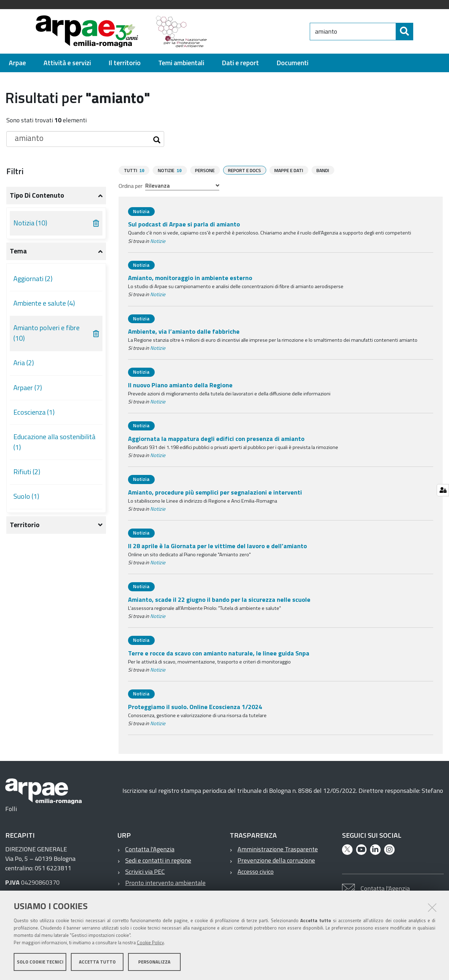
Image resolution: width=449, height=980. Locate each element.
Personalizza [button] (154, 962)
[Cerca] (419, 32)
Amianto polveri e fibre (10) (46, 333)
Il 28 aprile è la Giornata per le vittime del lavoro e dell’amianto (217, 546)
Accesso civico (256, 871)
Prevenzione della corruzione (276, 860)
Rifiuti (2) (27, 472)
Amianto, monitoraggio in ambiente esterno (190, 277)
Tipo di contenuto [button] (37, 195)
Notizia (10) (30, 223)
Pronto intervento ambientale (165, 882)
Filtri (15, 171)
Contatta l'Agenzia (150, 849)
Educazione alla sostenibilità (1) (54, 442)
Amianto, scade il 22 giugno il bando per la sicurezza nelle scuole (219, 599)
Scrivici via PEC (145, 871)
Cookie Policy (150, 942)
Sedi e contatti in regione (158, 860)
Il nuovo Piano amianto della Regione (180, 385)
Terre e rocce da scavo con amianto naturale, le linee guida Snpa (219, 653)
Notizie (158, 241)
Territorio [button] (25, 525)
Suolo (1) (26, 496)
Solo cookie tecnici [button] (40, 962)
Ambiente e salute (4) (44, 303)
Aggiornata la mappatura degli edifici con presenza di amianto (216, 438)
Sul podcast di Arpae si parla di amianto (184, 224)
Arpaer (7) (28, 388)
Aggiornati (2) (33, 279)
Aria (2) (24, 363)
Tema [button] (18, 251)
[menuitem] (17, 63)
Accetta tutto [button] (97, 962)
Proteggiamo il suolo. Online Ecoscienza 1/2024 (195, 706)
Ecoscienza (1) (34, 412)
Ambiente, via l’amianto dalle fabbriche (184, 331)
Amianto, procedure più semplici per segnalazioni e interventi (215, 492)
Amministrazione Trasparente (278, 849)
